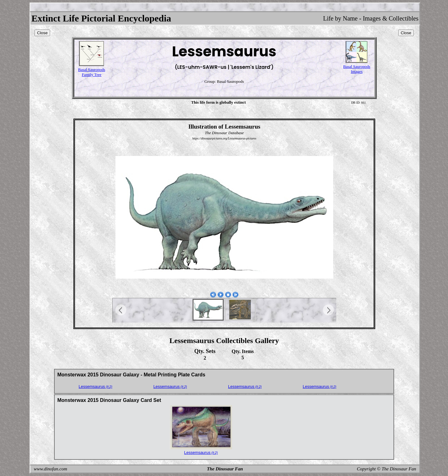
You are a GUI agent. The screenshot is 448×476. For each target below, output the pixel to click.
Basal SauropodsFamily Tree (92, 72)
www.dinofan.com (51, 469)
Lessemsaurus (96, 386)
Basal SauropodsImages (357, 69)
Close (42, 33)
